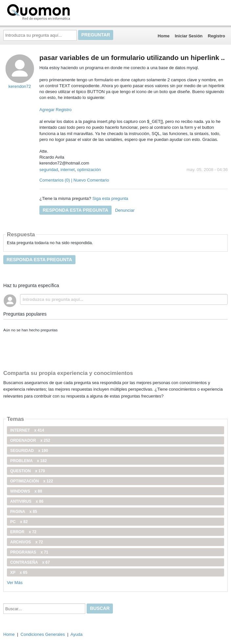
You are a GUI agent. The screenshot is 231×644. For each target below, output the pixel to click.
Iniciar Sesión (189, 36)
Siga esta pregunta (110, 198)
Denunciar (125, 210)
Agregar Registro (55, 110)
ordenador (30, 440)
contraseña (30, 562)
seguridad (49, 170)
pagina (24, 512)
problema (29, 461)
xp (19, 573)
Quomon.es (59, 11)
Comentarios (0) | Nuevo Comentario (74, 180)
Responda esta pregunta (75, 210)
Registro (216, 36)
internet (67, 170)
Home (164, 36)
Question (28, 471)
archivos (27, 542)
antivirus (27, 501)
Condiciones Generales (43, 634)
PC (19, 522)
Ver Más (15, 583)
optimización (89, 170)
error (23, 532)
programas (29, 552)
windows (26, 491)
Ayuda (77, 634)
